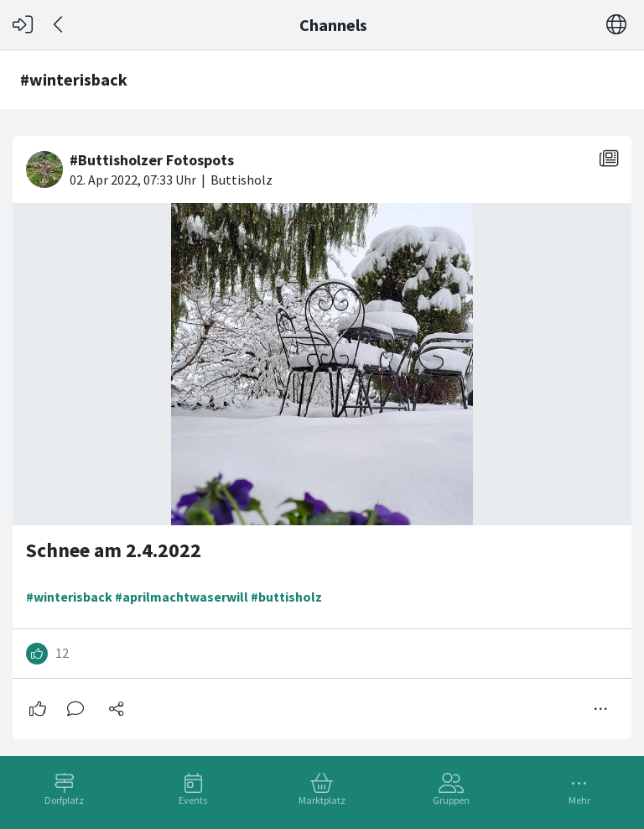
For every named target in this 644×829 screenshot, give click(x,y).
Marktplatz (322, 800)
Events (193, 800)
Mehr (579, 800)
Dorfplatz (64, 800)
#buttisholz (286, 597)
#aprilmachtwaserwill (182, 597)
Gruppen (451, 800)
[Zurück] (59, 25)
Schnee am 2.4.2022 (114, 550)
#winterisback (69, 597)
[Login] (23, 25)
